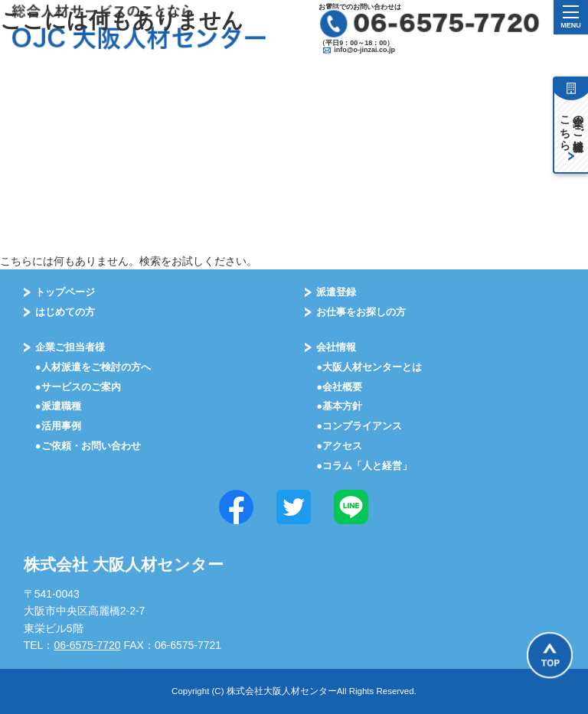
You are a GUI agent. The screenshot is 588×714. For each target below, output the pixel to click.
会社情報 (336, 347)
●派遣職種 (58, 406)
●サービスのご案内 (78, 387)
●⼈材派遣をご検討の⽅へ (93, 367)
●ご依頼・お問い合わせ (88, 446)
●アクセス (339, 446)
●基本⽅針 (339, 406)
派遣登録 (336, 292)
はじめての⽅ (65, 312)
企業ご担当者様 (70, 347)
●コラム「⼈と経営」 (364, 466)
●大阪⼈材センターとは (369, 367)
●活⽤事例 (58, 426)
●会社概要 (339, 387)
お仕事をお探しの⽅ (361, 312)
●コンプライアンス (359, 426)
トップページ (65, 292)
